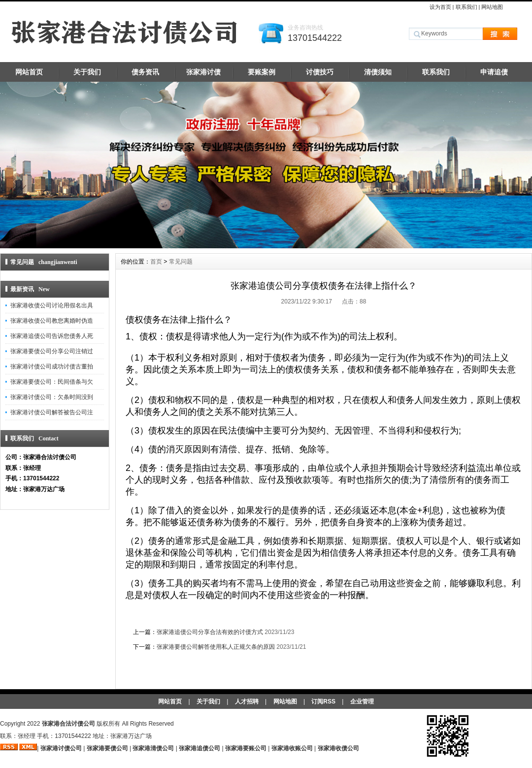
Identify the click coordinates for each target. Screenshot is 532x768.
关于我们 (87, 72)
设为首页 (440, 7)
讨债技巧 (320, 72)
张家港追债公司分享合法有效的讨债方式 (210, 632)
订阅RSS (323, 701)
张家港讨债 (203, 72)
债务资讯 (145, 72)
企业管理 (362, 701)
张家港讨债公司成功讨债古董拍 (52, 367)
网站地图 (492, 7)
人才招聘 (247, 701)
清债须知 (378, 72)
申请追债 (494, 72)
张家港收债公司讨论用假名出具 (52, 305)
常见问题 (181, 262)
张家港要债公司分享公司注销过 (52, 351)
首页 (156, 262)
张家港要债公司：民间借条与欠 (52, 382)
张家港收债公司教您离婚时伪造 (52, 321)
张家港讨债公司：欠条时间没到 (52, 397)
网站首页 (29, 72)
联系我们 (466, 7)
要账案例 (262, 72)
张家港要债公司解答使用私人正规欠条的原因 (216, 647)
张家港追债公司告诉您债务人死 (52, 336)
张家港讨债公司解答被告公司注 (52, 412)
